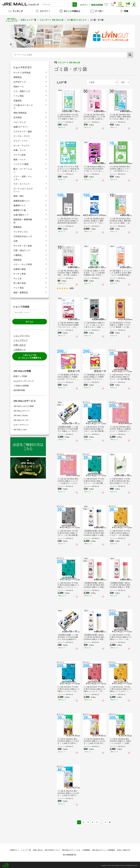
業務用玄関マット (22, 199)
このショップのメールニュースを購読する (30, 355)
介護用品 (18, 254)
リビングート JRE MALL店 (51, 18)
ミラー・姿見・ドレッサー (23, 176)
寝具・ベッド (20, 158)
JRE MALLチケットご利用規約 (103, 849)
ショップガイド (21, 339)
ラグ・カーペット (22, 182)
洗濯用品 (18, 99)
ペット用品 (19, 286)
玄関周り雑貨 (20, 268)
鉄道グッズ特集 (20, 375)
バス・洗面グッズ (22, 90)
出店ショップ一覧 (28, 18)
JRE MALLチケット (22, 409)
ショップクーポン (22, 334)
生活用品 (18, 116)
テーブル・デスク (22, 135)
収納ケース (18, 85)
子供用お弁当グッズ (23, 235)
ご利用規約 (86, 849)
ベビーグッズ (20, 121)
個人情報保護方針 (70, 853)
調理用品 (18, 76)
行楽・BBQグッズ (22, 249)
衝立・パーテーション (23, 169)
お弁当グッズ (20, 80)
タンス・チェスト (22, 144)
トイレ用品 (19, 94)
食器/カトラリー (21, 125)
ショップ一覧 (26, 849)
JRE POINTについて (52, 849)
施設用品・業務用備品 (23, 220)
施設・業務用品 (21, 291)
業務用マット (20, 204)
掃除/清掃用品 (20, 111)
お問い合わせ (20, 344)
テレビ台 (18, 277)
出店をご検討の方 (124, 849)
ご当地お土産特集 (21, 384)
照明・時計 (19, 195)
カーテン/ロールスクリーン (23, 189)
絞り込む (30, 320)
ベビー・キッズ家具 (23, 263)
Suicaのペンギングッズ (24, 380)
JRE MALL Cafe (20, 428)
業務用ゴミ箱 (20, 209)
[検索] (130, 53)
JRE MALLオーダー (22, 419)
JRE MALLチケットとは (71, 849)
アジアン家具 (20, 153)
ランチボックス (21, 230)
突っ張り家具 (20, 282)
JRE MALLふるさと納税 (24, 405)
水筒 (15, 239)
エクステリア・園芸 (23, 130)
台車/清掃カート (21, 213)
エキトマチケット (21, 423)
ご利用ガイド (20, 348)
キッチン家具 (20, 272)
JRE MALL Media (21, 414)
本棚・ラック (20, 149)
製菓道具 (18, 225)
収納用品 (18, 258)
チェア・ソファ (21, 139)
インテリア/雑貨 (21, 163)
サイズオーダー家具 (23, 244)
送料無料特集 (19, 389)
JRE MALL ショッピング (12, 18)
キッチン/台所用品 (22, 71)
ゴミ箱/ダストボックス (77, 18)
